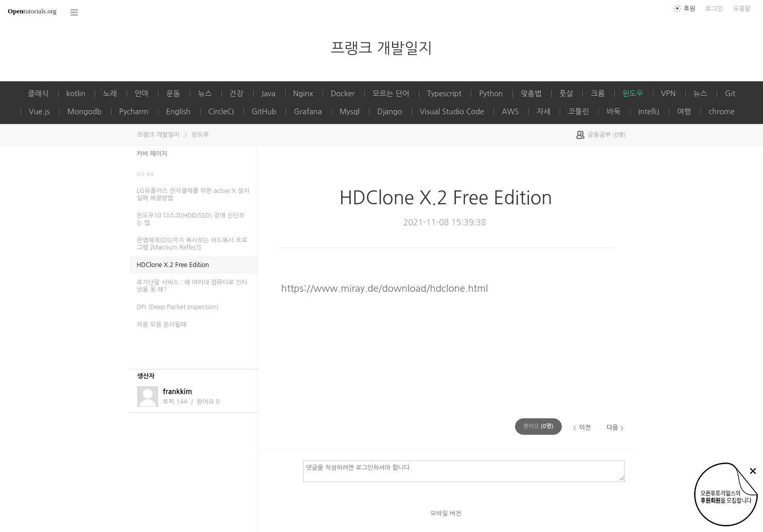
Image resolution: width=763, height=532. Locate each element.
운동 (173, 94)
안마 (142, 94)
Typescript (444, 94)
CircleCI (221, 112)
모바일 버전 (446, 513)
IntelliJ (649, 112)
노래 (110, 94)
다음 (613, 428)
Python (491, 94)
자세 (544, 112)
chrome (722, 112)
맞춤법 (531, 94)
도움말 (742, 9)
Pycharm (134, 112)
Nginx (303, 94)
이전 (585, 428)
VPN (668, 94)
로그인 (714, 9)
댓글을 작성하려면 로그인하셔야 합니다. (464, 471)
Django (389, 112)
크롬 (598, 94)
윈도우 (633, 94)
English (179, 112)
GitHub (264, 112)
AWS (510, 112)
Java (269, 94)
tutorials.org (32, 11)
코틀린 (579, 112)
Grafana (308, 112)
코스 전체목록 (75, 13)
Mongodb (84, 112)
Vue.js (39, 112)
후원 (690, 9)
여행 (684, 112)
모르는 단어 (391, 94)
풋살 (566, 94)
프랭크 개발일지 (382, 48)
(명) (538, 426)
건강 (236, 94)
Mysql (350, 112)
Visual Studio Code (452, 112)
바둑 (614, 112)
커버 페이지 (152, 154)
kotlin (76, 94)
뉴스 (205, 94)
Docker (343, 94)
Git (730, 94)
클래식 (38, 94)
